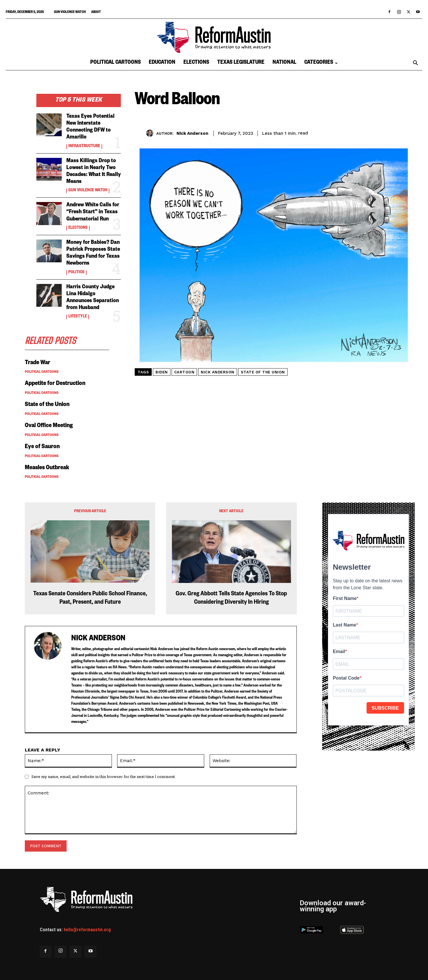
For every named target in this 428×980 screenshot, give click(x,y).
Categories (321, 63)
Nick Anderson (192, 133)
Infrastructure (84, 147)
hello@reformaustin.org (87, 930)
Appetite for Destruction (55, 384)
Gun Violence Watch (70, 13)
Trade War (38, 363)
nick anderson (218, 372)
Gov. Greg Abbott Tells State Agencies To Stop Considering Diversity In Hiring (231, 599)
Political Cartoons (116, 63)
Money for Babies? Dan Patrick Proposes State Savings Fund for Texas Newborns (93, 254)
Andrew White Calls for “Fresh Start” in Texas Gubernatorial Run (93, 212)
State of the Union (47, 405)
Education (162, 63)
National (284, 63)
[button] (415, 63)
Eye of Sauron (42, 447)
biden (162, 372)
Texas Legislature (241, 63)
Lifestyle (78, 317)
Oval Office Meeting (49, 426)
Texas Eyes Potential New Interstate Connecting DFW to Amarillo (90, 127)
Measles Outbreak (48, 468)
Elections (196, 63)
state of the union (263, 372)
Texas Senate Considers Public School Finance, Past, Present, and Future (90, 599)
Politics (76, 273)
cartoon (184, 372)
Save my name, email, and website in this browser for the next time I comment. (104, 777)
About (96, 13)
